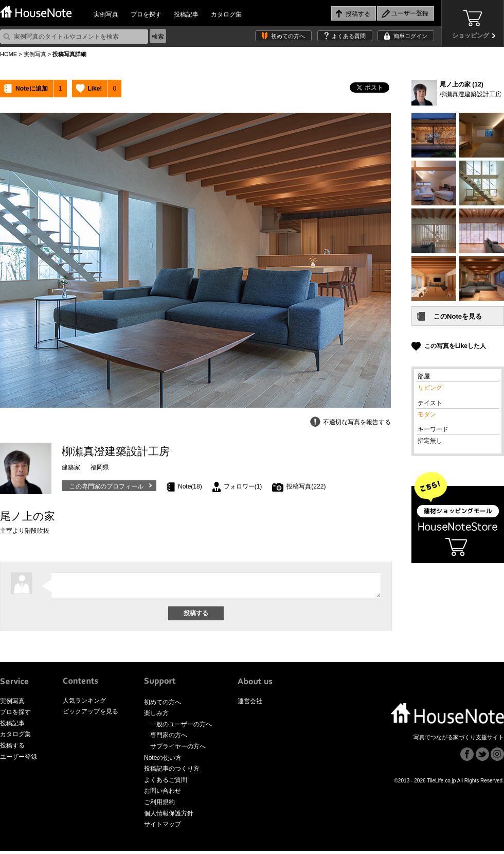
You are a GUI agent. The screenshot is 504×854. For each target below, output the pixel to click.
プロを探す (146, 14)
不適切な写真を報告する (357, 422)
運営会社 (250, 704)
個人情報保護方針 (169, 816)
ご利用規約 (159, 805)
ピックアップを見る (91, 714)
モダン (427, 414)
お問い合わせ (163, 794)
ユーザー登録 (19, 760)
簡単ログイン (410, 36)
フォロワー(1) (243, 486)
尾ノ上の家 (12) (462, 84)
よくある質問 (349, 36)
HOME (8, 54)
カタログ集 (226, 14)
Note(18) (190, 486)
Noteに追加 (32, 89)
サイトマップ (163, 827)
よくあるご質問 (166, 783)
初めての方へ (288, 36)
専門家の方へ (169, 738)
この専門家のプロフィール (106, 486)
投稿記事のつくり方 (172, 772)
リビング (430, 388)
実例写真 (106, 14)
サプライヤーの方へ (178, 750)
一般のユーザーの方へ (181, 727)
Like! (95, 89)
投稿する (12, 748)
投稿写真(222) (306, 486)
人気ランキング (84, 704)
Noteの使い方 (163, 761)
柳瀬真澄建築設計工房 (471, 94)
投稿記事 (186, 14)
